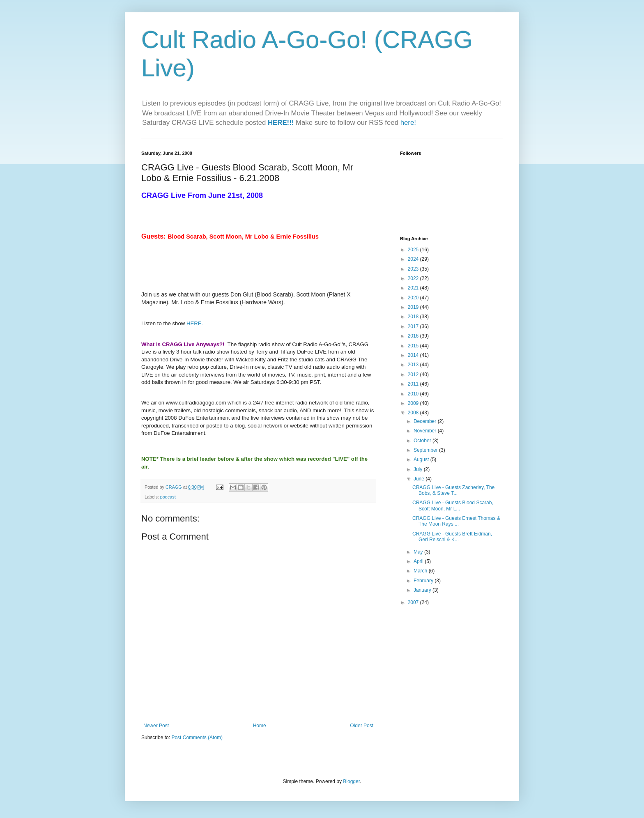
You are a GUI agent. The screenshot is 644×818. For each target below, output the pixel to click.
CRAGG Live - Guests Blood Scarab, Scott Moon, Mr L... (453, 506)
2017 (414, 326)
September (426, 450)
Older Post (362, 726)
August (422, 460)
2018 (414, 317)
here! (408, 123)
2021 (414, 288)
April (419, 561)
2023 (414, 269)
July (419, 469)
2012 (414, 375)
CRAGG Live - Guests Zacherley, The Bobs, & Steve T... (453, 490)
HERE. (195, 323)
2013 (414, 365)
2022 (414, 278)
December (426, 421)
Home (260, 726)
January (423, 590)
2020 (414, 298)
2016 (414, 336)
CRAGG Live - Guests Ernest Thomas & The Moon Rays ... (456, 521)
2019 (414, 307)
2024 (414, 259)
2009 (414, 403)
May (419, 552)
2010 (414, 394)
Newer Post (156, 726)
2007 (414, 602)
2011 (414, 384)
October (423, 441)
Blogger (351, 781)
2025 (414, 250)
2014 (414, 355)
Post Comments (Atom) (197, 738)
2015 (414, 346)
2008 (414, 413)
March (421, 571)
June (420, 479)
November (426, 431)
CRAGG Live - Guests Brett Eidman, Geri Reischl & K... (452, 537)
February (424, 581)
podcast (168, 497)
